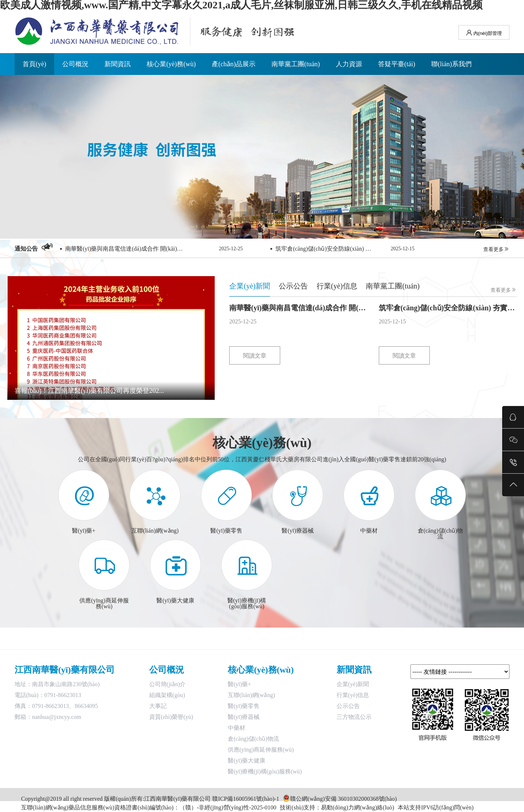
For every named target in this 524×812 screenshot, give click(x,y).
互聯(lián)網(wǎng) (251, 695)
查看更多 (496, 249)
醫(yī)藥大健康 (247, 761)
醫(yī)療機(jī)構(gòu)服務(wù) (265, 771)
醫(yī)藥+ (239, 684)
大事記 (158, 706)
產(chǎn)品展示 (234, 64)
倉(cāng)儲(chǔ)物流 (253, 739)
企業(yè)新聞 (353, 684)
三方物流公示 (354, 717)
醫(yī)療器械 (244, 717)
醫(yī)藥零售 (244, 706)
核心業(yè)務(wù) (171, 64)
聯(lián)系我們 (451, 64)
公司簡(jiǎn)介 (168, 684)
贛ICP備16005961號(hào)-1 (246, 799)
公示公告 (348, 706)
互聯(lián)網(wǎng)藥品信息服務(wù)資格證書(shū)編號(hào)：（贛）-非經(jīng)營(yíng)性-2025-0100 (149, 807)
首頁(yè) (34, 64)
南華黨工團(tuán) (296, 64)
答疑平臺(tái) (397, 64)
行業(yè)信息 (353, 695)
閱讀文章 (255, 356)
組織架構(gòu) (167, 695)
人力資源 (349, 64)
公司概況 (75, 64)
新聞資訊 (118, 64)
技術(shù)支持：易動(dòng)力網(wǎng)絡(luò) (337, 807)
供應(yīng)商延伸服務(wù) (261, 750)
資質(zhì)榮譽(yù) (171, 717)
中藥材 (237, 728)
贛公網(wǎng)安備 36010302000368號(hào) (343, 799)
